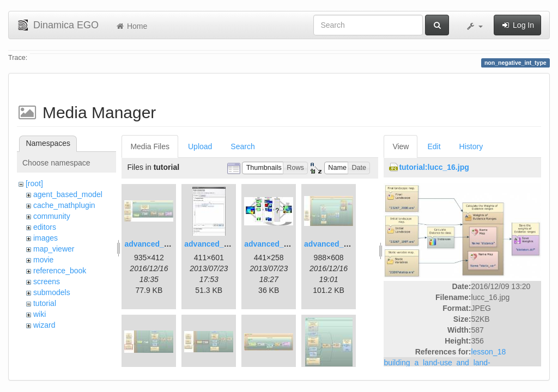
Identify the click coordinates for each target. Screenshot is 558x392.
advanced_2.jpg (213, 244)
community (52, 216)
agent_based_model (68, 194)
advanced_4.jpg (333, 244)
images (46, 238)
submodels (52, 292)
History (471, 146)
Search (242, 146)
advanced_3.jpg (273, 244)
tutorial (45, 303)
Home (131, 26)
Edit (434, 146)
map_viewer (54, 249)
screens (47, 281)
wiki (40, 314)
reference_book (60, 271)
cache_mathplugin (64, 205)
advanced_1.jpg (153, 244)
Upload (200, 146)
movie (43, 260)
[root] (34, 183)
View (401, 146)
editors (45, 227)
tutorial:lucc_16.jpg (434, 167)
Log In (517, 25)
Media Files (150, 146)
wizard (44, 325)
